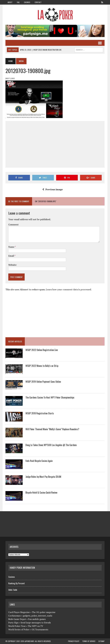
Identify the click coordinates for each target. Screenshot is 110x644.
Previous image (53, 189)
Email (11, 256)
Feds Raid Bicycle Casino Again (39, 461)
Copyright (12, 641)
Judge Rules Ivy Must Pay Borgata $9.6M (43, 477)
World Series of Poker (19, 629)
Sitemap (101, 641)
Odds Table (13, 590)
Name (12, 247)
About (10, 2)
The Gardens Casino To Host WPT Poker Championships (50, 397)
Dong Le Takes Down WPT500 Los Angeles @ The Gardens (51, 445)
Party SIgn (13, 623)
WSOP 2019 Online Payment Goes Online (43, 382)
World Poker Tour (17, 626)
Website (12, 265)
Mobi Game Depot (17, 619)
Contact (38, 2)
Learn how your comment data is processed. (69, 289)
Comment (13, 225)
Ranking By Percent (17, 583)
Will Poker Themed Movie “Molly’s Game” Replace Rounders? (52, 429)
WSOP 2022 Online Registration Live (42, 350)
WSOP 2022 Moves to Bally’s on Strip (42, 366)
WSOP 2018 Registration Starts (40, 413)
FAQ (18, 2)
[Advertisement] (59, 144)
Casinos (27, 2)
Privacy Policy (74, 641)
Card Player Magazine (19, 612)
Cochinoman (14, 616)
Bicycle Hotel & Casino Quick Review (41, 493)
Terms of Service (89, 641)
